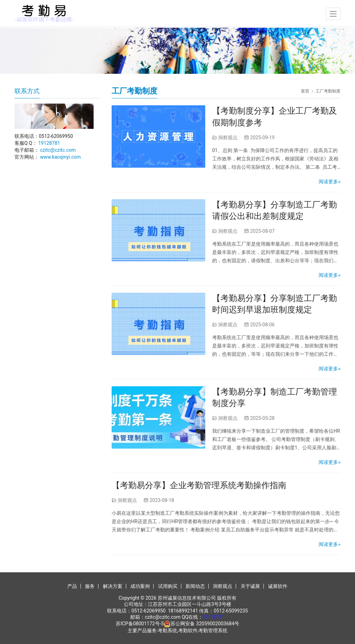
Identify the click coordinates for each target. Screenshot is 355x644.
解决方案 (113, 586)
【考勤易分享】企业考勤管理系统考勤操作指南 (199, 485)
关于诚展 (250, 586)
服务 (90, 586)
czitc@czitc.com (58, 150)
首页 (305, 91)
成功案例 (140, 586)
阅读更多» (330, 182)
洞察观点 (228, 138)
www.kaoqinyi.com (60, 157)
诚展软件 (278, 586)
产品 (72, 586)
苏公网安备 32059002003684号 (205, 624)
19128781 (49, 143)
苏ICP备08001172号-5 (140, 624)
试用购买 (168, 586)
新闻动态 (195, 586)
